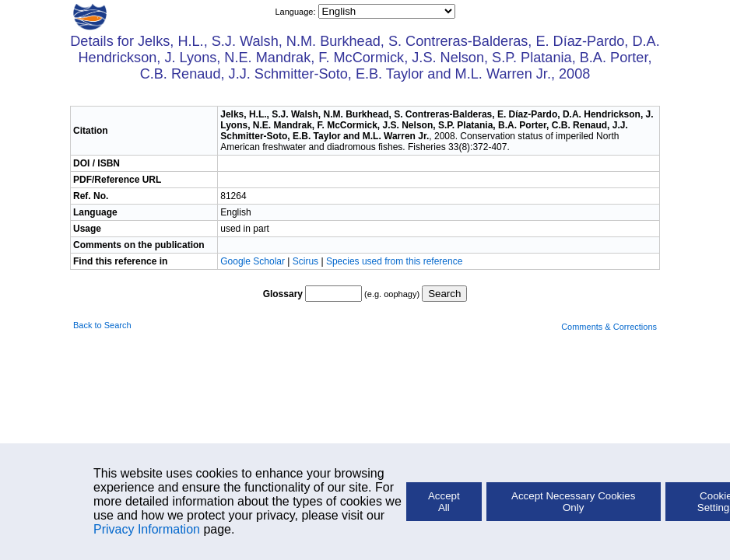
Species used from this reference (394, 261)
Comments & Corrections (609, 327)
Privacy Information (147, 529)
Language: (296, 12)
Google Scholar (254, 261)
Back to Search (102, 325)
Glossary (283, 294)
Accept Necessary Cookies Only (573, 502)
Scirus (305, 261)
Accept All (444, 502)
